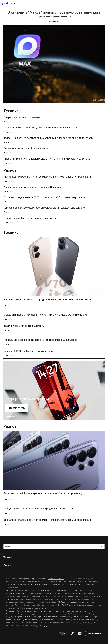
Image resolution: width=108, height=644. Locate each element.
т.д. (45, 626)
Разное (7, 565)
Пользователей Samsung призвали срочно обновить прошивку (43, 493)
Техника (7, 557)
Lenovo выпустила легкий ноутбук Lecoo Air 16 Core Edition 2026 (40, 128)
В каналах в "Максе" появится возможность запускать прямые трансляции (47, 177)
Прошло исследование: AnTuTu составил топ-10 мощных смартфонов (44, 197)
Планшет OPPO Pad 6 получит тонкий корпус (29, 351)
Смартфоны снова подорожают (22, 117)
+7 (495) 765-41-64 (92, 584)
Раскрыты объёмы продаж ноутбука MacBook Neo (32, 187)
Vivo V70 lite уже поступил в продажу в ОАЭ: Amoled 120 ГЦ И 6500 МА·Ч (47, 300)
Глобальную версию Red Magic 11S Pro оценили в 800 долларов (40, 340)
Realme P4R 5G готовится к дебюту (24, 326)
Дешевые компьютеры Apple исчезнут (26, 148)
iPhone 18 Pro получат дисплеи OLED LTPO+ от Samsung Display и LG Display (47, 159)
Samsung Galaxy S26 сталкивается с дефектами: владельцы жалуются (45, 208)
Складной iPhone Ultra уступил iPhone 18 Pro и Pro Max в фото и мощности (46, 315)
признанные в (42, 611)
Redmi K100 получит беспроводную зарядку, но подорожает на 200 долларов (48, 138)
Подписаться (94, 633)
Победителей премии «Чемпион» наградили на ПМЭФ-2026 (38, 509)
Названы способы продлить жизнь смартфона (30, 218)
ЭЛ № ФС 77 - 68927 (56, 579)
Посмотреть (17, 408)
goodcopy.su (9, 3)
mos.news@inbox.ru (13, 587)
